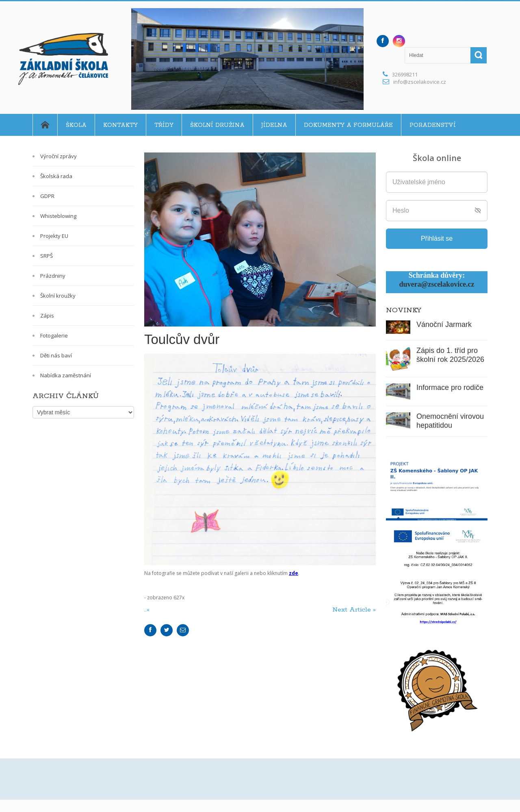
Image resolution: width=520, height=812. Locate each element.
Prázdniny (53, 276)
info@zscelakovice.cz (420, 82)
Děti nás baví (56, 355)
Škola (76, 125)
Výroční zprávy (58, 156)
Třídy (164, 125)
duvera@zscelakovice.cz (437, 284)
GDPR (47, 196)
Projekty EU (54, 236)
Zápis (47, 316)
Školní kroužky (58, 296)
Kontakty (120, 125)
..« (148, 610)
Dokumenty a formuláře (348, 125)
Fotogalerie (54, 335)
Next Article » (354, 610)
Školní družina (217, 125)
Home (45, 125)
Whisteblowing (58, 216)
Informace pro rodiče (450, 387)
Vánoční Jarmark (444, 324)
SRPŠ (47, 256)
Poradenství (433, 125)
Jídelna (274, 125)
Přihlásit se (437, 238)
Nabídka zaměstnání (66, 375)
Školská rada (56, 176)
